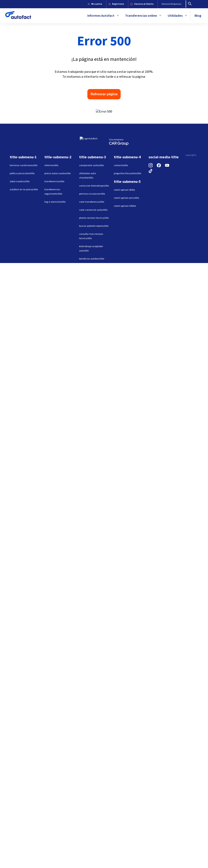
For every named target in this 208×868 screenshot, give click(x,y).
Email (130, 105)
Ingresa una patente (140, 78)
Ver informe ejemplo (170, 139)
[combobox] (156, 112)
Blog (198, 16)
